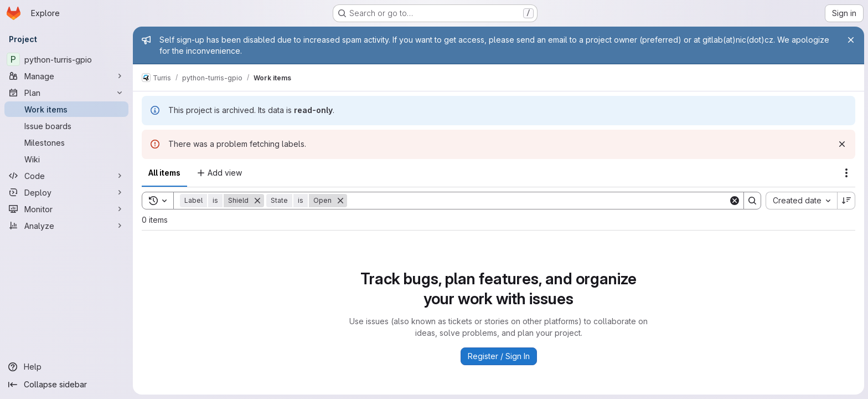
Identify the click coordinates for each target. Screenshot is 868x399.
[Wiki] (66, 159)
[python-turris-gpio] (66, 59)
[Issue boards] (66, 126)
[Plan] (66, 93)
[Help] (66, 367)
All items (164, 173)
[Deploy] (66, 192)
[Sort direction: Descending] (846, 201)
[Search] (538, 201)
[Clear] (734, 201)
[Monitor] (66, 209)
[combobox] (801, 201)
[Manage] (66, 76)
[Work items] (66, 109)
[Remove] (257, 201)
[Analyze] (66, 226)
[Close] (850, 40)
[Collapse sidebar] (66, 385)
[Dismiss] (841, 144)
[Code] (66, 176)
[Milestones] (66, 142)
